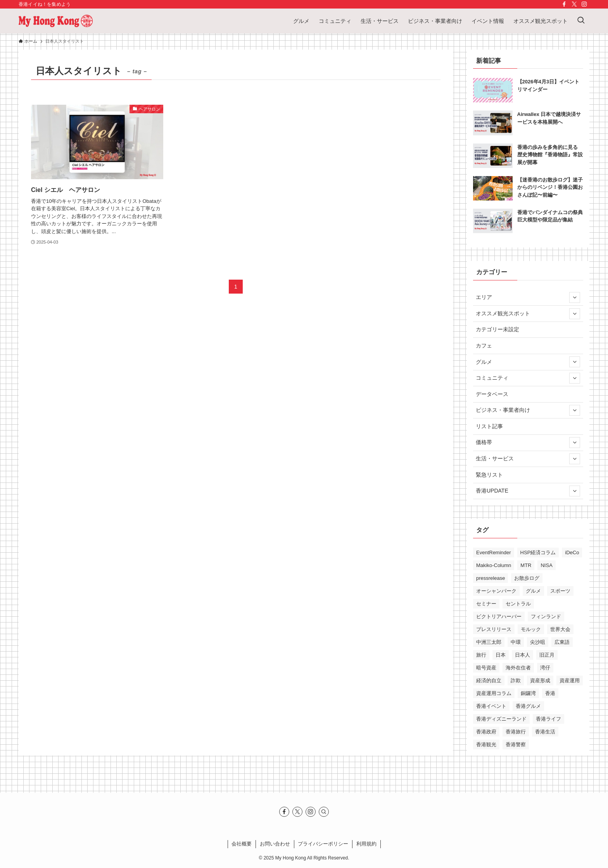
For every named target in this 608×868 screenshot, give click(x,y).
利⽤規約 (366, 844)
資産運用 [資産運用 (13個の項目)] (570, 680)
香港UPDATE (528, 491)
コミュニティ (528, 378)
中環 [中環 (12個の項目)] (516, 642)
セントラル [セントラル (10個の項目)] (518, 604)
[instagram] (584, 4)
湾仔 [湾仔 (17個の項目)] (545, 668)
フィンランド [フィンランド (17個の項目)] (546, 616)
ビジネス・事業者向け (528, 410)
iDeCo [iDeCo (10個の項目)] (572, 552)
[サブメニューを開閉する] (575, 297)
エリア (528, 297)
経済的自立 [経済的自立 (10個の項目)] (489, 680)
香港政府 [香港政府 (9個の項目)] (486, 732)
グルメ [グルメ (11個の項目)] (533, 591)
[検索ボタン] (581, 21)
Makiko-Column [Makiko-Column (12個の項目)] (494, 565)
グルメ (528, 362)
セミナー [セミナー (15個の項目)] (486, 604)
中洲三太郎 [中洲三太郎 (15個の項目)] (489, 642)
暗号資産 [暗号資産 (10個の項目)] (486, 668)
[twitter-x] (574, 4)
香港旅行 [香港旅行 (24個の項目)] (516, 732)
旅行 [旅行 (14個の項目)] (481, 655)
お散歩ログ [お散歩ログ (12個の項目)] (527, 578)
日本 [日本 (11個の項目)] (501, 655)
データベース (492, 394)
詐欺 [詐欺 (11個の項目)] (516, 680)
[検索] (324, 812)
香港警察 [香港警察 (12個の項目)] (516, 744)
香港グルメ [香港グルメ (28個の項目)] (528, 706)
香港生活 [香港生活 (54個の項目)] (545, 732)
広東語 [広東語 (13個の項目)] (562, 642)
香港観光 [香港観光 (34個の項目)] (486, 744)
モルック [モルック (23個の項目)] (531, 629)
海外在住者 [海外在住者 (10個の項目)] (518, 668)
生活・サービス (528, 459)
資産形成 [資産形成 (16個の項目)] (540, 680)
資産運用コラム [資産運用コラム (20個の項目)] (494, 693)
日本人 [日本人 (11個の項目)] (522, 655)
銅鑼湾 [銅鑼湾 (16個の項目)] (528, 693)
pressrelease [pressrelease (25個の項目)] (491, 578)
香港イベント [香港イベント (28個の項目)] (491, 706)
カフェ (484, 346)
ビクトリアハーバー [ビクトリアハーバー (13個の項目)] (499, 616)
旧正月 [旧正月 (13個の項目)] (547, 655)
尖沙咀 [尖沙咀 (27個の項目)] (538, 642)
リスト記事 (489, 426)
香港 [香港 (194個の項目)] (550, 693)
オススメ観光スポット (528, 314)
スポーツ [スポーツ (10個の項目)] (560, 591)
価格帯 (528, 443)
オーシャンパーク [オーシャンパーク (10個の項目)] (496, 591)
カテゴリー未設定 (497, 329)
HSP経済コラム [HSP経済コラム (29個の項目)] (538, 552)
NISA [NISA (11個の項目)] (546, 565)
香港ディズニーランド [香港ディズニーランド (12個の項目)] (501, 719)
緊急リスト (489, 475)
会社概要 (242, 844)
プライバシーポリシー (323, 844)
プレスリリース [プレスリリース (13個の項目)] (494, 629)
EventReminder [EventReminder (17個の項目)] (494, 552)
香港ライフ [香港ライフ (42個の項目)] (548, 719)
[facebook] (564, 4)
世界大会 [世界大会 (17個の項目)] (560, 629)
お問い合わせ (275, 844)
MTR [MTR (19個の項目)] (526, 565)
